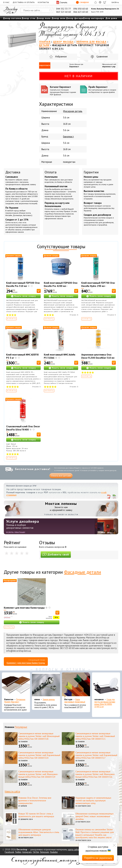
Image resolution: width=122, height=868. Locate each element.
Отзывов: (74, 315)
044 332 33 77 (64, 9)
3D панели (23, 742)
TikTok (36, 852)
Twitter (18, 852)
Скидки (82, 2)
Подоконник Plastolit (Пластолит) (15, 701)
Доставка (13, 172)
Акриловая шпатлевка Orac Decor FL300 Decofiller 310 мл (98, 356)
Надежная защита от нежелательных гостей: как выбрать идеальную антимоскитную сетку (93, 800)
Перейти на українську (98, 858)
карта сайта (73, 849)
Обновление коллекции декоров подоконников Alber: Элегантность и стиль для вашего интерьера (39, 832)
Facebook (9, 852)
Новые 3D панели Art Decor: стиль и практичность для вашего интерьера (36, 815)
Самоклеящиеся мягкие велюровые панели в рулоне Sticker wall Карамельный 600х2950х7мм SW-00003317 (96, 755)
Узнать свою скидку (25, 296)
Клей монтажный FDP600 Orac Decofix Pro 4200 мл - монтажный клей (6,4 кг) (61, 286)
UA (113, 2)
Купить (12, 319)
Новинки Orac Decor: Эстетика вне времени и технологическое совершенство (35, 800)
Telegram (44, 852)
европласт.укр (109, 66)
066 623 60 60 (81, 12)
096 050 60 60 (81, 9)
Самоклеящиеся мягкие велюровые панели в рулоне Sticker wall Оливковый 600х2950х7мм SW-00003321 (95, 736)
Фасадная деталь (73, 111)
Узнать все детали (61, 476)
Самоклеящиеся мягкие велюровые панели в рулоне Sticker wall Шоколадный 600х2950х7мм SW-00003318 (39, 736)
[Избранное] (96, 2)
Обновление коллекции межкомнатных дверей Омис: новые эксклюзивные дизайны (95, 816)
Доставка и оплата (24, 2)
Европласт (74, 66)
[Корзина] (105, 2)
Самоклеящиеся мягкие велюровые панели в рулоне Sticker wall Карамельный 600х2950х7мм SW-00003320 (39, 755)
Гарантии (91, 172)
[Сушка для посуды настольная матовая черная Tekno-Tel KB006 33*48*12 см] (106, 685)
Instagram (27, 852)
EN (115, 2)
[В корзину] (39, 291)
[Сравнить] (100, 2)
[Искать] (51, 10)
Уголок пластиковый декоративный (75, 701)
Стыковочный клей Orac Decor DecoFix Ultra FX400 (23, 428)
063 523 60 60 (64, 12)
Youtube (54, 852)
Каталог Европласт (64, 91)
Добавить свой (56, 554)
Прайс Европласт (102, 89)
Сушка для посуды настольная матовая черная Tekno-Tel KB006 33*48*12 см (105, 703)
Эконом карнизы (49, 699)
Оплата (51, 172)
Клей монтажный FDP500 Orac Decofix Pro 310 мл (23, 284)
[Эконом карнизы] (46, 685)
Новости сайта (12, 791)
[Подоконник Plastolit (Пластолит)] (16, 685)
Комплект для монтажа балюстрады (24, 608)
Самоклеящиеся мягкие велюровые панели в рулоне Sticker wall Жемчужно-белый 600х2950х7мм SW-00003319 (38, 774)
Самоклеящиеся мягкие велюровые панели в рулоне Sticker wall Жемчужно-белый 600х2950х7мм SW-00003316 (95, 774)
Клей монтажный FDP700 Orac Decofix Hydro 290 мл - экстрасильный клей (98, 286)
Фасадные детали (83, 572)
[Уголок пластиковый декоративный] (76, 685)
